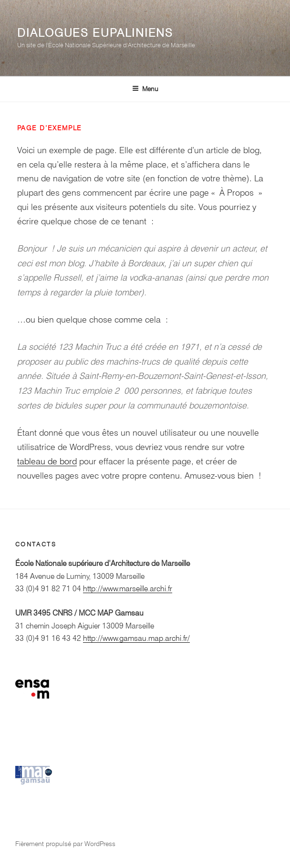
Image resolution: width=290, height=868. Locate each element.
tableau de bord (47, 461)
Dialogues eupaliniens (95, 33)
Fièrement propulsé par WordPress (65, 844)
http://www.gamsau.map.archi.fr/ (136, 638)
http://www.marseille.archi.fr (128, 589)
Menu (145, 89)
